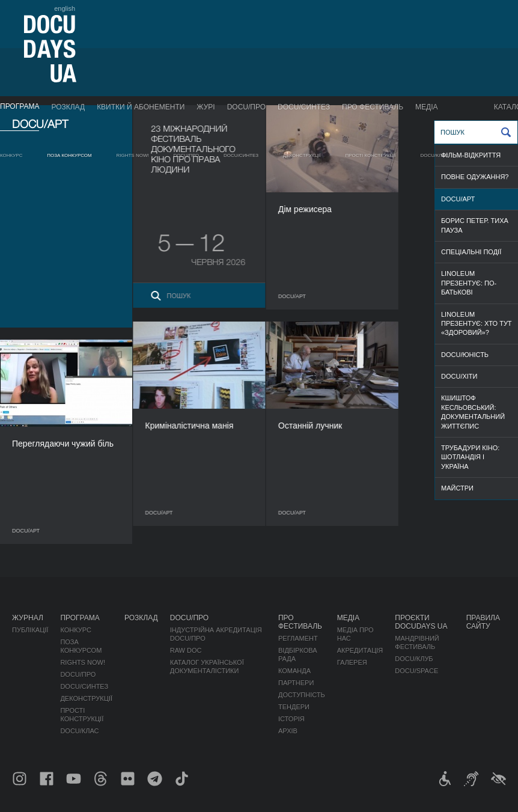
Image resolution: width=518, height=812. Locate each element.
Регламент (298, 638)
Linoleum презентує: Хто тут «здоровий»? (477, 324)
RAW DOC (186, 650)
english (65, 8)
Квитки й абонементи (141, 107)
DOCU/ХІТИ (459, 376)
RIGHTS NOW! (132, 155)
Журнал (28, 618)
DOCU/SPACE (416, 671)
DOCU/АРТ (458, 199)
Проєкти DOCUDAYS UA (421, 622)
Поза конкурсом (69, 155)
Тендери (294, 707)
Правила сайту (483, 622)
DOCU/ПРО (246, 107)
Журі (206, 107)
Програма (20, 106)
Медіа (426, 107)
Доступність (302, 695)
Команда (294, 671)
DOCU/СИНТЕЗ (304, 107)
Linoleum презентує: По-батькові (469, 283)
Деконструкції (302, 155)
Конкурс (11, 155)
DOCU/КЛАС (435, 155)
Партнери (296, 683)
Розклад (68, 107)
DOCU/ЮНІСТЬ (465, 355)
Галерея (352, 662)
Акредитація (360, 650)
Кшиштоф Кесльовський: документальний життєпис (473, 412)
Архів (288, 731)
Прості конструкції (371, 155)
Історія (291, 719)
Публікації (30, 630)
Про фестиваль (373, 107)
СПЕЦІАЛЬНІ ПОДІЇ (471, 252)
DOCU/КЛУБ (414, 659)
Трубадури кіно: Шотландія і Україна (470, 457)
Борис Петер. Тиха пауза (475, 225)
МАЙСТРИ (457, 488)
